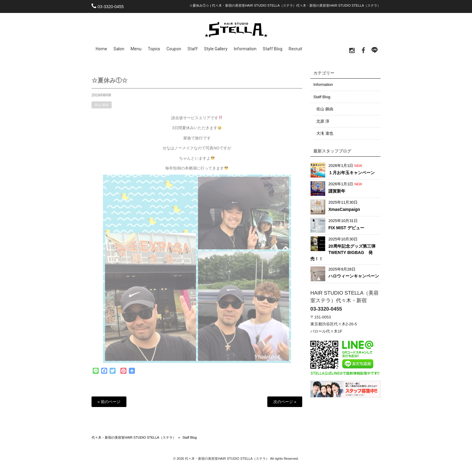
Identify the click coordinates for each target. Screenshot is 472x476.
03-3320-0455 (111, 7)
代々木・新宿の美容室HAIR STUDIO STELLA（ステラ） (134, 437)
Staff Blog (322, 97)
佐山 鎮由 (102, 108)
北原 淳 (323, 121)
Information (323, 85)
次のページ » (285, 402)
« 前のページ (109, 402)
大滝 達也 (325, 133)
